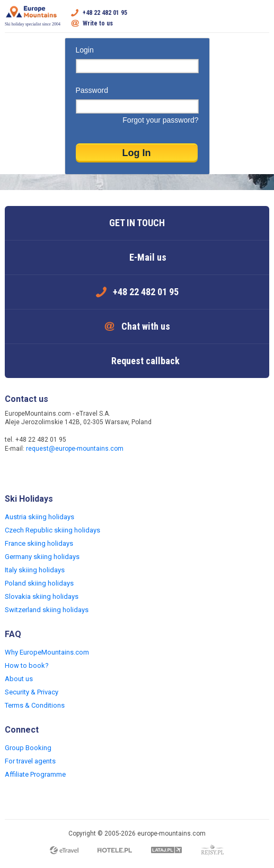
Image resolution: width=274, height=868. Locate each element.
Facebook (14, 471)
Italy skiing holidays (35, 570)
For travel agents (30, 761)
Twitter (36, 471)
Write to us (98, 23)
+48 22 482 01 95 (105, 13)
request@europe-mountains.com (75, 449)
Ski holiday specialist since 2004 (33, 16)
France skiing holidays (39, 543)
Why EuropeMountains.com (47, 652)
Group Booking (28, 748)
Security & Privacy (32, 692)
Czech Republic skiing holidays (52, 530)
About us (19, 679)
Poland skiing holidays (39, 583)
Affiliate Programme (35, 774)
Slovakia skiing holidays (42, 596)
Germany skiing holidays (42, 557)
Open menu (261, 18)
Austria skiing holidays (39, 517)
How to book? (27, 665)
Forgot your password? (160, 120)
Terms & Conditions (35, 705)
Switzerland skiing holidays (47, 610)
